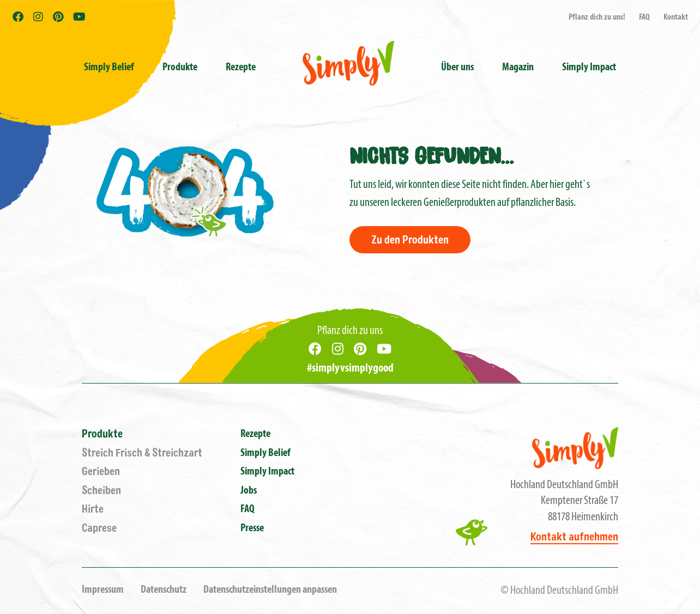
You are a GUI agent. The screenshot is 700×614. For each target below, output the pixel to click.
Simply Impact (267, 472)
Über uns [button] (457, 68)
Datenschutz (164, 590)
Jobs (249, 491)
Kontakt (676, 17)
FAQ (644, 17)
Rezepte (241, 68)
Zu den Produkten (410, 240)
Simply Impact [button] (589, 68)
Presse (252, 528)
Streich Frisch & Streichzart (142, 453)
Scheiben (101, 491)
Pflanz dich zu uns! (597, 17)
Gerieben (101, 472)
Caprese (99, 528)
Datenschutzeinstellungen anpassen (270, 590)
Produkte (102, 434)
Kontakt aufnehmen (574, 537)
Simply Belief (109, 68)
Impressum (103, 590)
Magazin (518, 68)
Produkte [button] (180, 68)
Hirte (93, 509)
